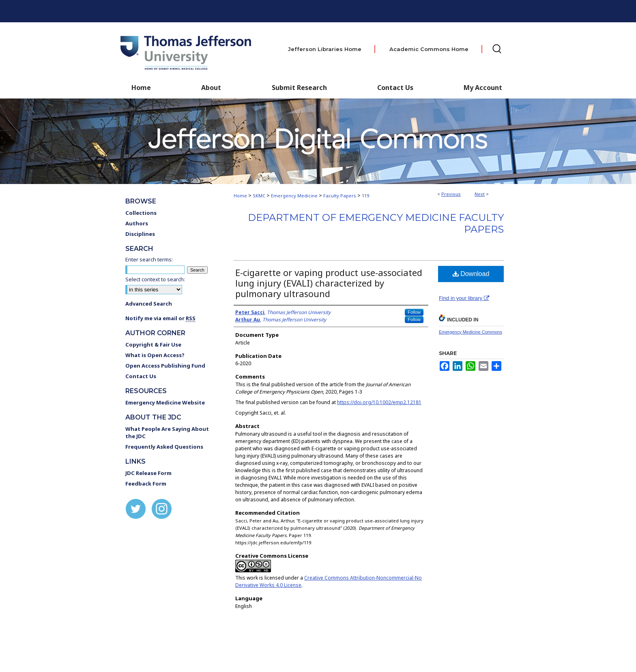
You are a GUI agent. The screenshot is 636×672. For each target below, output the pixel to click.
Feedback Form (146, 484)
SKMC (259, 196)
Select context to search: (155, 279)
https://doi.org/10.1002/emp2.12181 (379, 402)
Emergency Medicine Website (165, 402)
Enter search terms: (149, 259)
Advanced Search (149, 304)
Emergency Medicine (294, 196)
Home (240, 196)
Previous (451, 194)
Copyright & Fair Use (153, 345)
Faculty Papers (340, 196)
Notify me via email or (160, 318)
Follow (414, 312)
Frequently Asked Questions (164, 447)
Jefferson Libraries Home (325, 49)
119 (365, 196)
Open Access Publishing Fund (165, 366)
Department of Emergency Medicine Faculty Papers (376, 223)
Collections (141, 213)
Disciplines (140, 234)
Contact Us (395, 88)
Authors (137, 223)
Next (480, 194)
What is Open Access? (155, 355)
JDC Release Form (148, 473)
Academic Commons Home (429, 49)
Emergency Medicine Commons (471, 332)
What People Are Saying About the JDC (167, 432)
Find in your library (464, 298)
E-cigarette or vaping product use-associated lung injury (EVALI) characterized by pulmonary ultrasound (329, 283)
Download (471, 274)
